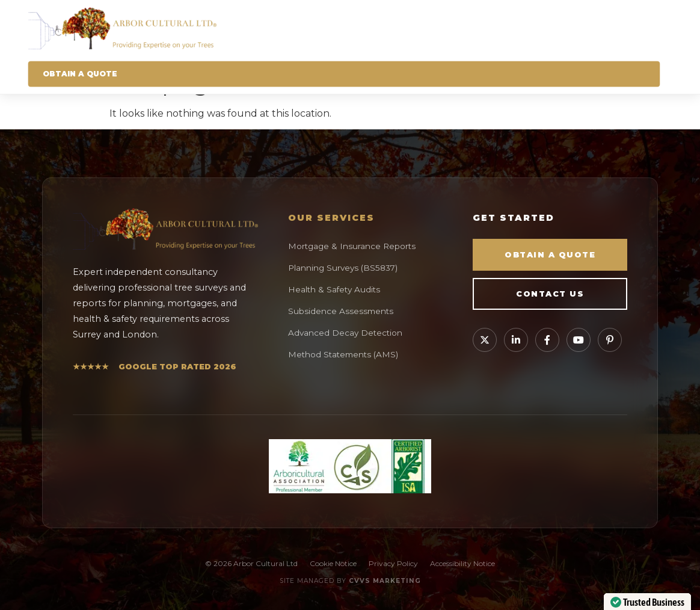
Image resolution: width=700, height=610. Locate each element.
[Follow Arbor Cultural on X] (485, 340)
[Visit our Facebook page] (547, 340)
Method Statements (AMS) (343, 354)
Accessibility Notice (462, 563)
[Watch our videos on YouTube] (579, 340)
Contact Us (550, 294)
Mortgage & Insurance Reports (352, 246)
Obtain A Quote (80, 74)
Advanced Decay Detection (345, 333)
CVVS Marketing (385, 581)
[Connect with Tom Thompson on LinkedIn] (516, 340)
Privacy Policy (393, 563)
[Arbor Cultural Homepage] (344, 28)
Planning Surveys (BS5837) (343, 268)
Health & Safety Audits (334, 289)
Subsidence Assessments (341, 311)
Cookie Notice (333, 563)
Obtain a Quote (550, 255)
